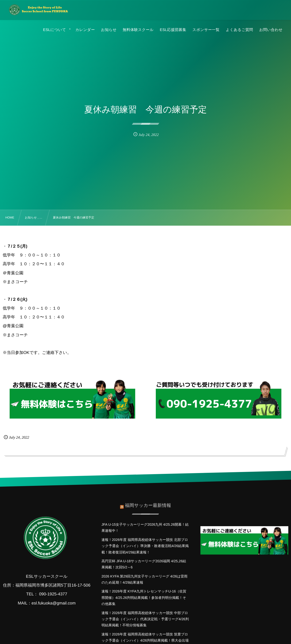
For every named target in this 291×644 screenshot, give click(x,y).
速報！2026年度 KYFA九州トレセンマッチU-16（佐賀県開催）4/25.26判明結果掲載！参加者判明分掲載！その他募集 (144, 598)
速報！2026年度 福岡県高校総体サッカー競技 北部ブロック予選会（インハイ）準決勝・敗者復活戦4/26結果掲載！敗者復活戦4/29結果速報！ (145, 546)
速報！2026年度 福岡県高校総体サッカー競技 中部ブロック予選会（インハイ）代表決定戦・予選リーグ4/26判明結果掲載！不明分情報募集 (145, 619)
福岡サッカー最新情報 (148, 502)
